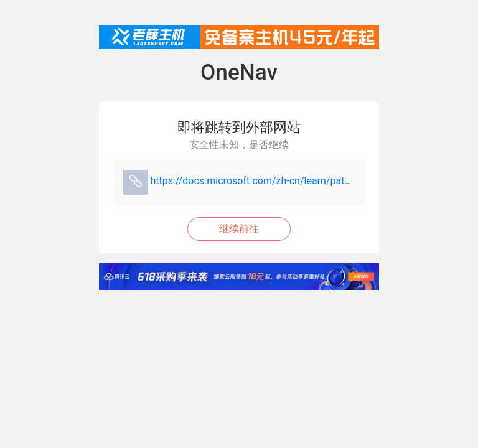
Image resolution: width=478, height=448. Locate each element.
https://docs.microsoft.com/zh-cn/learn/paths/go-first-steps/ (286, 181)
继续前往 (239, 229)
